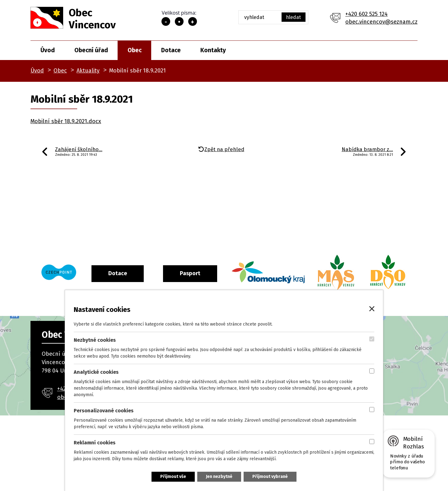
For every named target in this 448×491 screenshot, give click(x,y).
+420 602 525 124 (366, 14)
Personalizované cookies (104, 411)
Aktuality (88, 71)
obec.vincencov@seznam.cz (381, 22)
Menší (166, 21)
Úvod (48, 50)
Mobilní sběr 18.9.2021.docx (66, 121)
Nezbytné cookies (95, 340)
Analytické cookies (96, 372)
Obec (135, 50)
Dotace (171, 50)
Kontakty (213, 50)
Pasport (216, 273)
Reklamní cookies (95, 443)
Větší (193, 21)
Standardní (179, 21)
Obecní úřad (91, 50)
